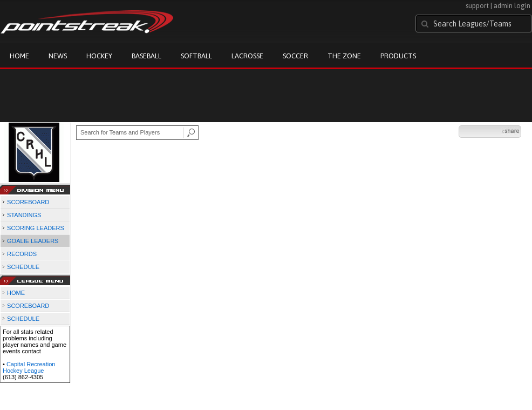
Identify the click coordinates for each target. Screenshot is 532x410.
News (58, 56)
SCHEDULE (23, 267)
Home (19, 56)
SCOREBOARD (28, 202)
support (477, 6)
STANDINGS (24, 215)
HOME (16, 293)
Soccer (295, 56)
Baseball (146, 56)
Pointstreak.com (87, 23)
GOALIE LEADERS (33, 241)
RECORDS (22, 254)
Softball (196, 56)
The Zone (344, 56)
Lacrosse (247, 56)
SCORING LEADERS (36, 228)
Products (398, 56)
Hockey (99, 56)
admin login (512, 6)
